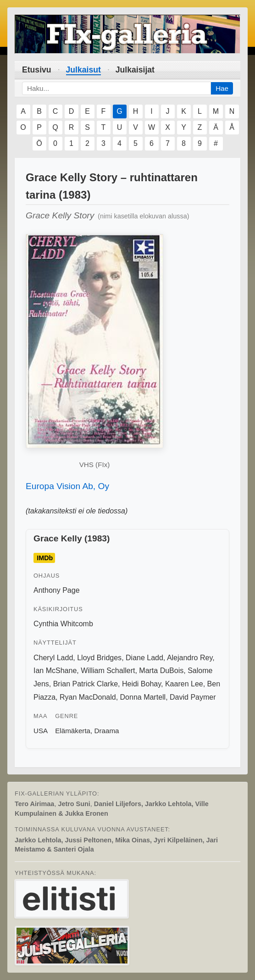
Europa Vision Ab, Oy (67, 486)
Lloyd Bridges (99, 658)
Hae (222, 88)
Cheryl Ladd (53, 658)
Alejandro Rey (190, 658)
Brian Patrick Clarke (86, 684)
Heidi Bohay (141, 684)
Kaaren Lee (184, 684)
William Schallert (108, 671)
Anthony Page (57, 590)
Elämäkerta (73, 731)
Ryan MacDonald (88, 697)
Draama (107, 731)
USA (41, 731)
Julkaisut (83, 70)
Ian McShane (55, 671)
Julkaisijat (135, 70)
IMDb (45, 558)
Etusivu (37, 70)
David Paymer (193, 697)
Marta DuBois (161, 671)
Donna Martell (143, 697)
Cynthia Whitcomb (63, 624)
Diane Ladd (144, 658)
